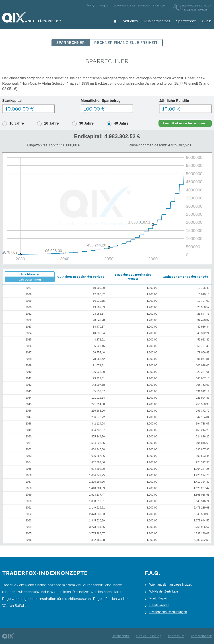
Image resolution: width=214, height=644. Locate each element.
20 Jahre (51, 123)
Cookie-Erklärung (149, 636)
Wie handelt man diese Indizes (171, 585)
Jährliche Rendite (174, 101)
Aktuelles (130, 21)
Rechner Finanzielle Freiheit (126, 43)
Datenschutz (121, 636)
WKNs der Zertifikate (164, 591)
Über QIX (92, 6)
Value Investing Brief (124, 6)
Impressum (159, 6)
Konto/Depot (158, 598)
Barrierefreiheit (201, 636)
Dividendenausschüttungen (168, 612)
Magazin (105, 6)
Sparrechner (186, 21)
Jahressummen (30, 279)
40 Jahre (121, 123)
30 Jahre (86, 123)
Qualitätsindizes (157, 21)
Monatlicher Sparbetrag (101, 101)
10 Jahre (17, 123)
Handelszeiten (159, 605)
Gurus (207, 21)
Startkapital (12, 101)
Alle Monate (30, 274)
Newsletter (144, 6)
